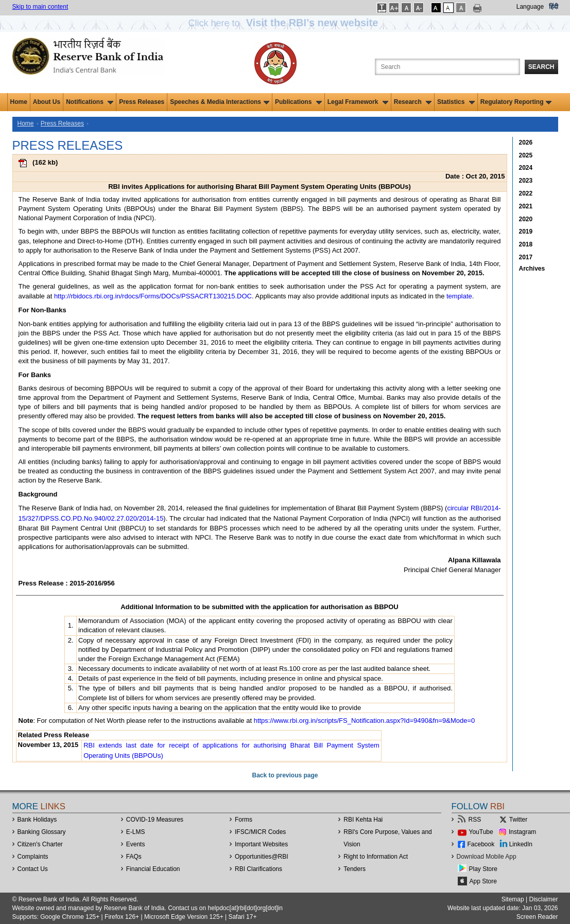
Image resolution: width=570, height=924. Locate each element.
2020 (526, 219)
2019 (526, 232)
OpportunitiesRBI (262, 857)
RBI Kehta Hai (363, 820)
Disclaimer (543, 899)
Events (136, 844)
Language (530, 7)
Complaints (33, 857)
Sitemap (513, 899)
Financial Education (153, 869)
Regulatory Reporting (516, 102)
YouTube (481, 832)
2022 (526, 193)
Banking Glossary (42, 832)
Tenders (355, 869)
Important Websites (261, 844)
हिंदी (554, 7)
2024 (526, 168)
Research (413, 102)
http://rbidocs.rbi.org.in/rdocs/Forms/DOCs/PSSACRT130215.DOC (153, 296)
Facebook (481, 844)
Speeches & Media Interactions (220, 102)
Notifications (90, 102)
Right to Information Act (376, 857)
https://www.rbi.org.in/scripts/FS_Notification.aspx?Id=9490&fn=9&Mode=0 (365, 721)
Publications (298, 102)
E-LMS (136, 832)
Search (541, 67)
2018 (526, 244)
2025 (526, 155)
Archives (532, 269)
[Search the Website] (447, 67)
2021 (526, 206)
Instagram (522, 832)
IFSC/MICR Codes (260, 832)
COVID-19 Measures (155, 820)
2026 (526, 143)
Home (19, 102)
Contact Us (33, 869)
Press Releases (142, 102)
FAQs (134, 857)
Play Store (483, 869)
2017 (526, 257)
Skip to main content (40, 7)
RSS (475, 820)
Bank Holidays (37, 820)
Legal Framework (358, 102)
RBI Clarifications (258, 869)
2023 (526, 181)
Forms (244, 820)
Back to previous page (285, 775)
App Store (483, 881)
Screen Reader (537, 917)
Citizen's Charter (40, 844)
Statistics (456, 102)
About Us (47, 102)
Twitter (518, 820)
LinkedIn (521, 844)
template (459, 296)
